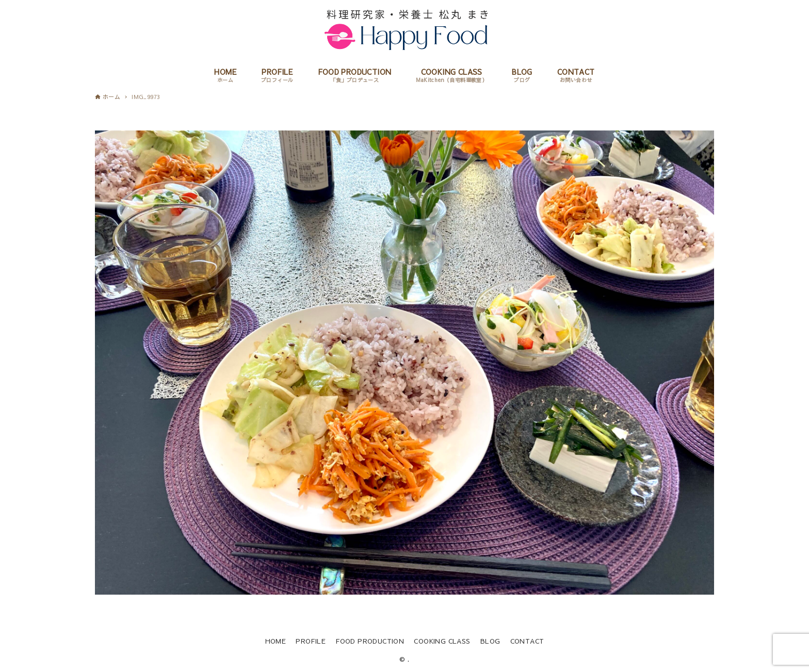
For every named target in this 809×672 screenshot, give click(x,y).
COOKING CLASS (442, 641)
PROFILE (311, 641)
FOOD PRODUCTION (370, 641)
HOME (276, 641)
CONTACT (527, 641)
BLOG (490, 641)
